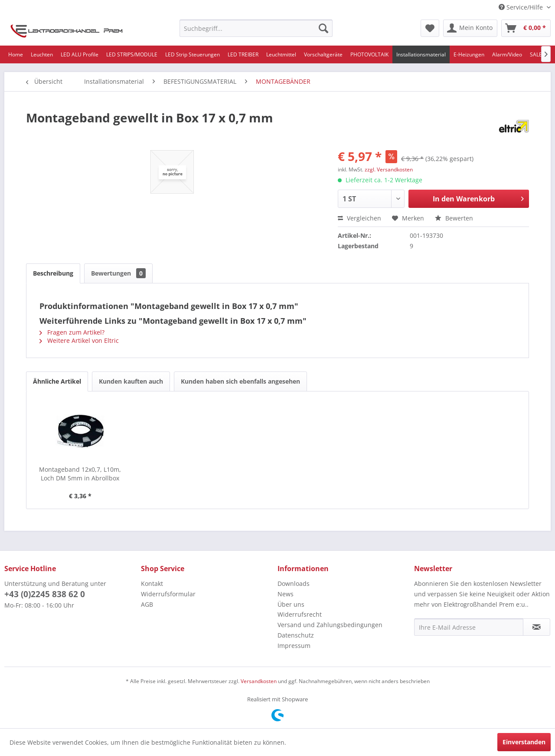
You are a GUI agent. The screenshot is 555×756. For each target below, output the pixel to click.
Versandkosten (259, 681)
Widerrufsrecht (300, 614)
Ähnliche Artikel (57, 381)
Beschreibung (53, 273)
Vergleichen (359, 218)
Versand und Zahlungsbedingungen (330, 625)
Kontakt (152, 583)
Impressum (294, 646)
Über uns (291, 604)
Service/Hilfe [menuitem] (522, 7)
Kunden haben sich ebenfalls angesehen (240, 381)
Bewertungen (118, 273)
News (286, 594)
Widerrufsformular (168, 594)
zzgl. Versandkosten (389, 169)
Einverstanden (524, 742)
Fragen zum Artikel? (72, 332)
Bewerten (454, 218)
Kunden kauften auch (131, 381)
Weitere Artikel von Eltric (79, 340)
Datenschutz (296, 635)
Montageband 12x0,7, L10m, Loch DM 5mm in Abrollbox (80, 474)
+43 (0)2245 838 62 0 (45, 594)
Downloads (294, 583)
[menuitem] (256, 28)
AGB (147, 604)
